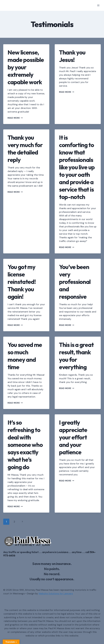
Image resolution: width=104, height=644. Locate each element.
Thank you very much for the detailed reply (25, 149)
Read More (15, 118)
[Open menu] (98, 5)
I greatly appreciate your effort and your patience (73, 437)
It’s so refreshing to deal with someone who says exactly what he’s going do (25, 445)
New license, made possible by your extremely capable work (26, 67)
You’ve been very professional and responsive (75, 282)
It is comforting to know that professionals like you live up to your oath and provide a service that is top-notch (77, 167)
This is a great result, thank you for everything (76, 356)
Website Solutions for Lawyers (56, 594)
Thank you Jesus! (72, 56)
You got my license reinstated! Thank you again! (22, 282)
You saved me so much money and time (25, 356)
